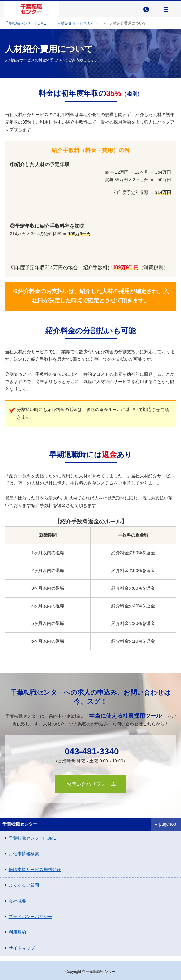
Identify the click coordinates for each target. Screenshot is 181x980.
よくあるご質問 (24, 885)
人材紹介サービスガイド (78, 23)
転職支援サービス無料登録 (35, 870)
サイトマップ (22, 948)
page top (168, 824)
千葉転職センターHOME (25, 23)
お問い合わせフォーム (90, 784)
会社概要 (17, 901)
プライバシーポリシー (30, 917)
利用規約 (17, 932)
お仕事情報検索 (24, 854)
